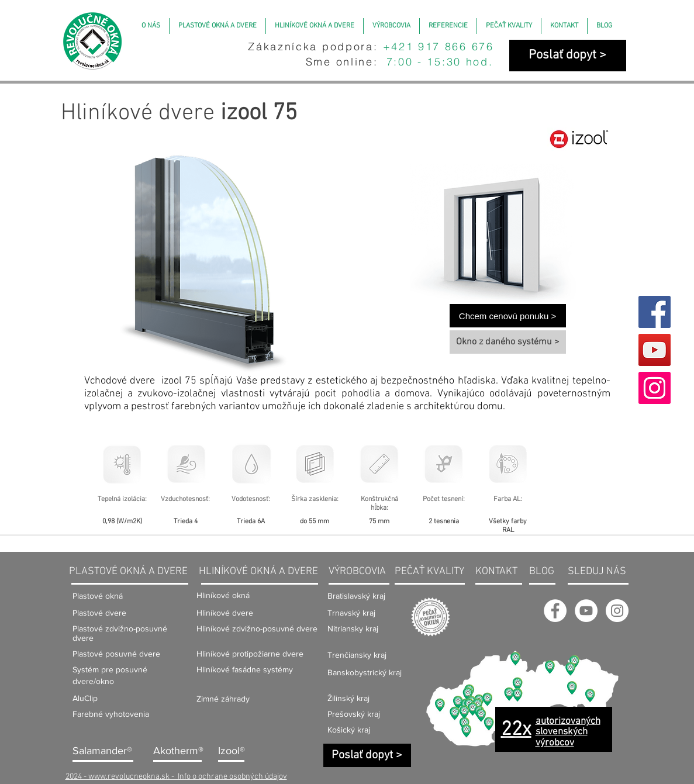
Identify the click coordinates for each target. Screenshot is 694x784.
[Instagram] (655, 388)
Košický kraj (349, 730)
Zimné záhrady (223, 699)
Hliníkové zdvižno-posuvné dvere (257, 628)
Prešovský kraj (354, 714)
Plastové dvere (99, 613)
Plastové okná (98, 596)
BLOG (542, 571)
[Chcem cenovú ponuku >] (508, 316)
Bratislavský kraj (356, 596)
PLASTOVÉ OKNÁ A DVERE (128, 571)
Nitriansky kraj (353, 628)
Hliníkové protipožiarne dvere (250, 654)
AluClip (85, 698)
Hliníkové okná (223, 595)
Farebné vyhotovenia (111, 714)
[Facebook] (655, 312)
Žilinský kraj (348, 698)
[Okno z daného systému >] (508, 342)
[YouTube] (655, 350)
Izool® (232, 751)
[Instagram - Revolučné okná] (617, 611)
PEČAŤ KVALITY (429, 571)
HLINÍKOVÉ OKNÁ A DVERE (258, 571)
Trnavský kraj (351, 613)
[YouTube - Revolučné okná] (586, 611)
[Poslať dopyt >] (568, 56)
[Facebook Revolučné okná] (555, 611)
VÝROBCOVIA (357, 571)
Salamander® (102, 751)
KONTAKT (496, 571)
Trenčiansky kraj (357, 655)
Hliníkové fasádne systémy (245, 669)
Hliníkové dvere (225, 613)
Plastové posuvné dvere (116, 654)
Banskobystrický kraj (365, 672)
